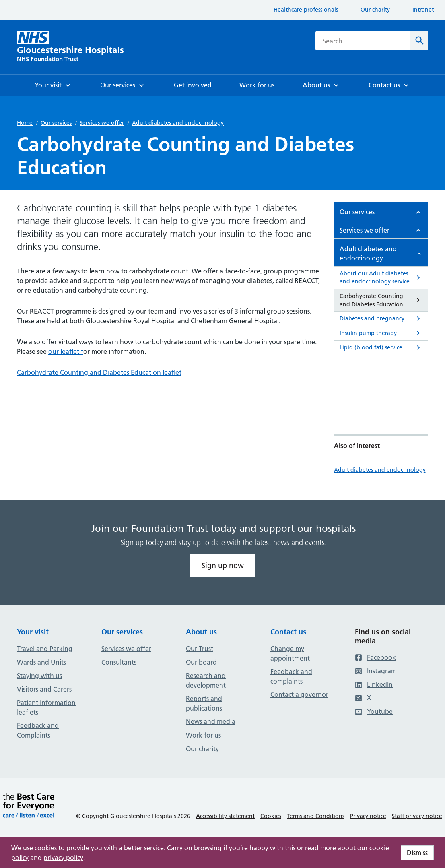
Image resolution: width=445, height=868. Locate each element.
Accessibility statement (225, 816)
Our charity (375, 10)
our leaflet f (66, 351)
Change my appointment (290, 653)
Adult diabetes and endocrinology (178, 123)
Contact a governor (299, 694)
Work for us (203, 735)
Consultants (119, 662)
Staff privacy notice (417, 816)
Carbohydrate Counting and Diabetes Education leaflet (99, 372)
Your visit (33, 632)
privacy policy (63, 858)
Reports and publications (204, 703)
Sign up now (223, 565)
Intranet (423, 10)
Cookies (271, 816)
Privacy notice (368, 816)
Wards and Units (41, 662)
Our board (201, 662)
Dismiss (417, 853)
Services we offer (102, 123)
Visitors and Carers (44, 689)
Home (25, 123)
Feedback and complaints (291, 676)
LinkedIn (374, 684)
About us (201, 632)
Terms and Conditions (316, 816)
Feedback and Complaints (38, 730)
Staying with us (39, 676)
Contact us (288, 632)
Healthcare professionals (306, 10)
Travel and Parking (45, 649)
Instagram (376, 671)
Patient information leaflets (46, 707)
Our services (56, 123)
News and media (211, 721)
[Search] (419, 41)
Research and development (206, 680)
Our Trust (200, 649)
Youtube (374, 711)
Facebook (375, 657)
